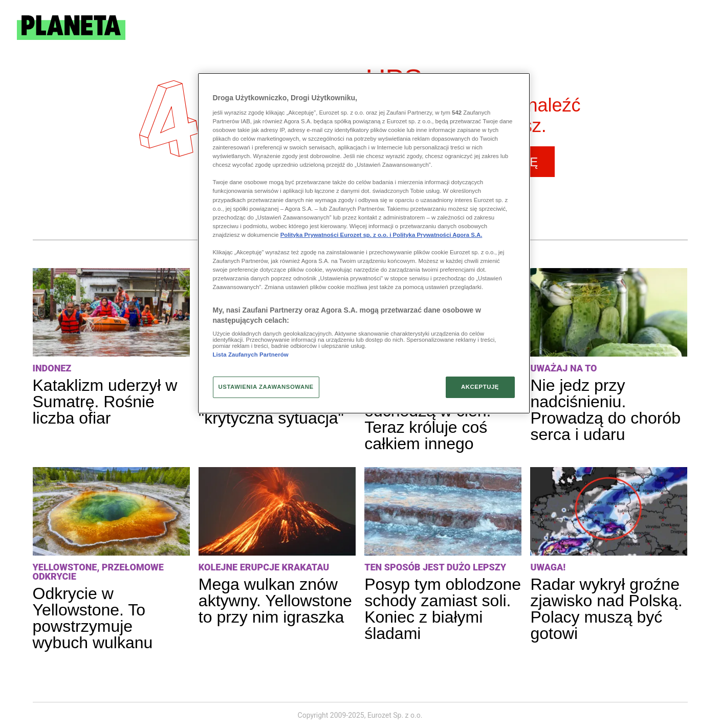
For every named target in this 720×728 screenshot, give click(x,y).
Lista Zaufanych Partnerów (251, 355)
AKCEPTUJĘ (480, 387)
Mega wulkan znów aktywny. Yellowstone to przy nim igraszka (275, 601)
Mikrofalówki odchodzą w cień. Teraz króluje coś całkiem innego (428, 419)
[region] (364, 243)
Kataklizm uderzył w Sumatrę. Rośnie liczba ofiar (105, 402)
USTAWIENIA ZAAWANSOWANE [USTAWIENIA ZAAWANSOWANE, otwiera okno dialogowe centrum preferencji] (266, 387)
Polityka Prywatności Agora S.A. (438, 235)
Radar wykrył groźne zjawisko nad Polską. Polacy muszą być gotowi (606, 609)
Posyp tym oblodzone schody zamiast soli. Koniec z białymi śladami (443, 609)
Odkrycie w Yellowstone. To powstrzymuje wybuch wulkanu (93, 618)
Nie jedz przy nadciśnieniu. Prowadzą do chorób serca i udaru (605, 410)
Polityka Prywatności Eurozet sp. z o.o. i (337, 235)
